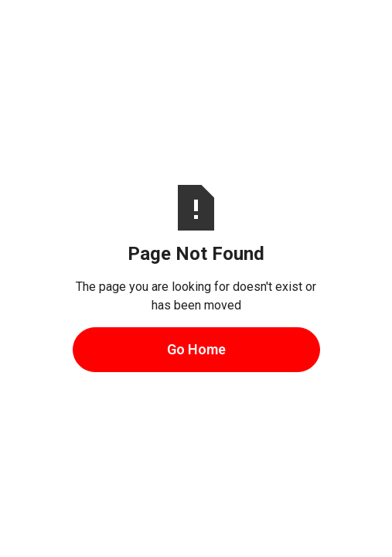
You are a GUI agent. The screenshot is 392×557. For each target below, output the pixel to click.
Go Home (196, 349)
